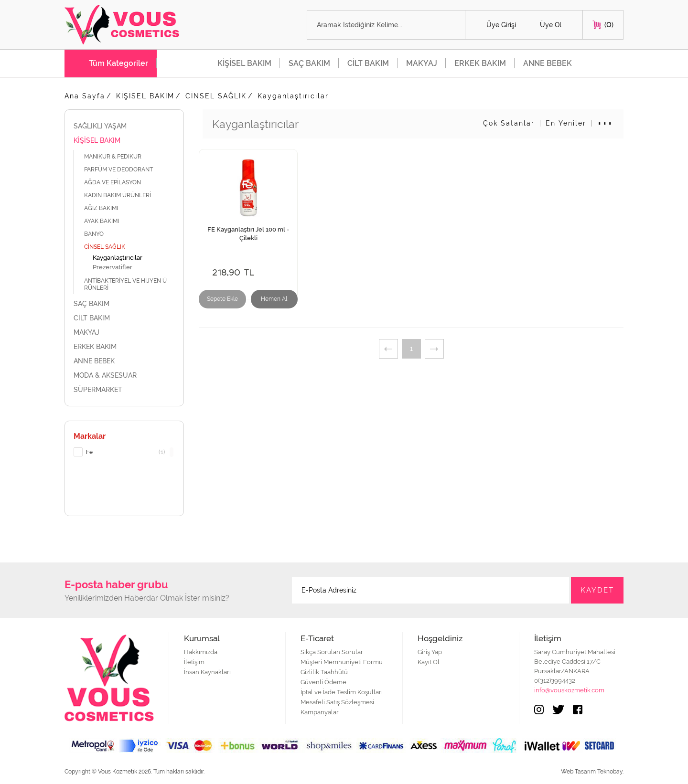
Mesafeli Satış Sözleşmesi (337, 702)
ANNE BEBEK (548, 63)
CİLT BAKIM (368, 63)
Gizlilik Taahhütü (324, 672)
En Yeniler (566, 123)
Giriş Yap (430, 652)
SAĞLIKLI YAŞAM (124, 126)
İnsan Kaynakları (207, 672)
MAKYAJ (422, 63)
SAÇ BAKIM (309, 63)
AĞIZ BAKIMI (106, 208)
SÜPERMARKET (124, 390)
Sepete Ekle (222, 299)
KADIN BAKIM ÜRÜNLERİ (123, 195)
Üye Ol (551, 25)
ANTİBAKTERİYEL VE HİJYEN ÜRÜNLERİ (125, 284)
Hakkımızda (201, 652)
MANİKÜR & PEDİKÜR (119, 156)
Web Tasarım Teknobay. (592, 772)
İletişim (194, 662)
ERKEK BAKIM (480, 63)
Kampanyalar (320, 712)
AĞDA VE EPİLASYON (118, 182)
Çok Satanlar (509, 123)
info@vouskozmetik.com (569, 690)
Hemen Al (274, 299)
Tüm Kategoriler (118, 63)
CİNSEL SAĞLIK (216, 96)
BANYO (99, 234)
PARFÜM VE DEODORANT (124, 169)
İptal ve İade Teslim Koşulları (342, 692)
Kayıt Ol (429, 662)
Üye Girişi (501, 25)
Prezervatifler (113, 267)
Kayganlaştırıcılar (293, 96)
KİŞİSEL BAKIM (244, 63)
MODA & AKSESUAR (124, 375)
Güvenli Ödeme (323, 682)
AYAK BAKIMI (107, 221)
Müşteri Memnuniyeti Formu (342, 662)
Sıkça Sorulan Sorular (332, 652)
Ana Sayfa (85, 96)
